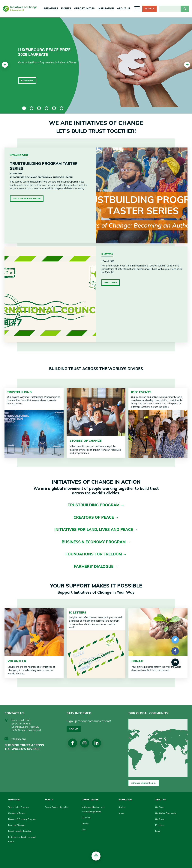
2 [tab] (31, 108)
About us (124, 8)
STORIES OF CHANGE (86, 441)
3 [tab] (39, 108)
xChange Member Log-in (144, 783)
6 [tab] (61, 108)
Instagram (84, 743)
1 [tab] (24, 108)
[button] (175, 640)
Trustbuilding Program (18, 807)
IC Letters (78, 612)
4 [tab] (46, 108)
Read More (111, 283)
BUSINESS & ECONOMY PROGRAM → (96, 542)
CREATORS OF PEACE (94, 517)
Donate (150, 9)
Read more (27, 80)
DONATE (138, 661)
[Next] (187, 65)
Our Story (160, 819)
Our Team (160, 807)
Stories (122, 807)
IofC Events (141, 392)
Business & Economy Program (22, 819)
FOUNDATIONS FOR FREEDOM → (96, 554)
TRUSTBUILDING (19, 392)
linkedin (96, 743)
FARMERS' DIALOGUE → (96, 566)
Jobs (84, 830)
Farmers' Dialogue (17, 825)
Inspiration (106, 8)
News (121, 813)
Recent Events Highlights (57, 807)
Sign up (73, 729)
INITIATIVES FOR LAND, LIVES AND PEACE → (96, 529)
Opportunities (84, 8)
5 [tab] (54, 108)
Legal (158, 831)
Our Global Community (166, 813)
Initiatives (51, 8)
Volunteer (86, 818)
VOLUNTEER (17, 661)
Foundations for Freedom (20, 831)
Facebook (72, 743)
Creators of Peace (16, 813)
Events (66, 8)
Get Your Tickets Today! (27, 199)
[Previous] (5, 65)
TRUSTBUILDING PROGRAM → (96, 505)
